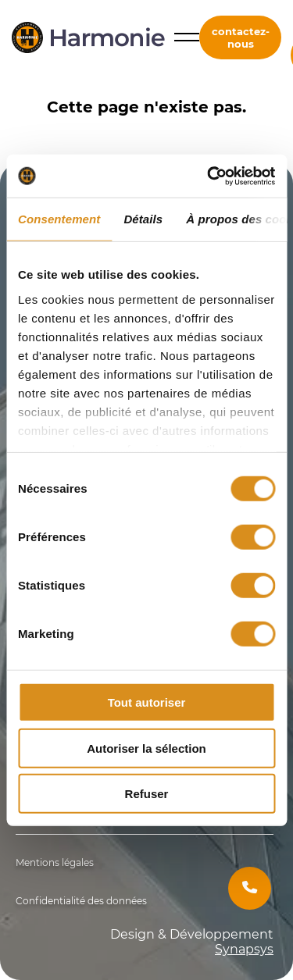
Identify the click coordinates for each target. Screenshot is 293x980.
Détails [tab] (143, 219)
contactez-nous (241, 37)
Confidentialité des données (81, 901)
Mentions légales (55, 862)
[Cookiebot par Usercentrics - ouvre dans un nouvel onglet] (209, 176)
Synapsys (244, 949)
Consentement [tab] (59, 219)
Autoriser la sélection (146, 748)
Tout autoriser (147, 702)
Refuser (147, 794)
